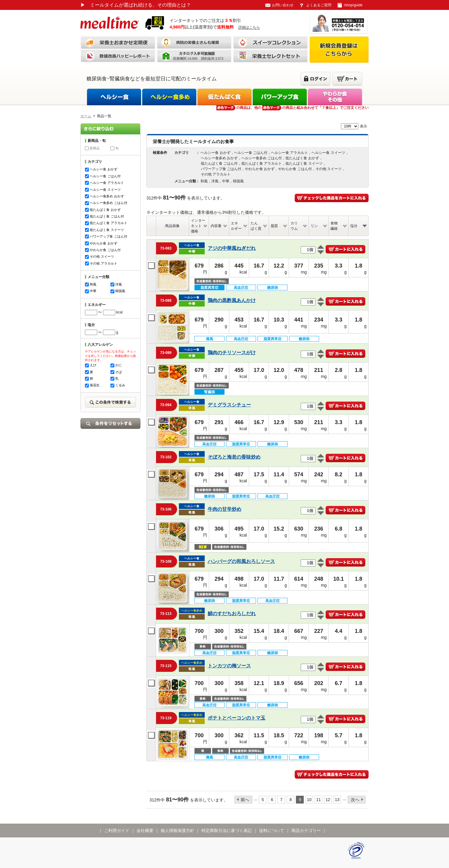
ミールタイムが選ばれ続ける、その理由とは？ (136, 5)
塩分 (354, 226)
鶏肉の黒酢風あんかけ (232, 300)
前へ (245, 800)
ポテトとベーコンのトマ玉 (237, 718)
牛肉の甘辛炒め (224, 509)
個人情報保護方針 (177, 831)
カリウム (294, 226)
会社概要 (145, 831)
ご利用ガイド (117, 831)
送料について (272, 831)
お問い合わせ (283, 5)
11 (319, 800)
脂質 (274, 226)
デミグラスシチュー (229, 405)
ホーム (86, 116)
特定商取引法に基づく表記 (227, 831)
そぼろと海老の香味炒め (234, 457)
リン (314, 226)
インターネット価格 (198, 226)
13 (337, 800)
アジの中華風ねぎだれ (232, 248)
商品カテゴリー (306, 831)
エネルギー (236, 226)
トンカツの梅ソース (229, 666)
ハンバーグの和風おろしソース (241, 561)
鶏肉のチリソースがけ (232, 353)
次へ (355, 800)
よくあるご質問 (319, 5)
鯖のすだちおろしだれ (232, 614)
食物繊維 (334, 226)
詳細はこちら (249, 27)
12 (328, 800)
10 (309, 800)
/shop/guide (353, 5)
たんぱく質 (256, 226)
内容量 (216, 226)
